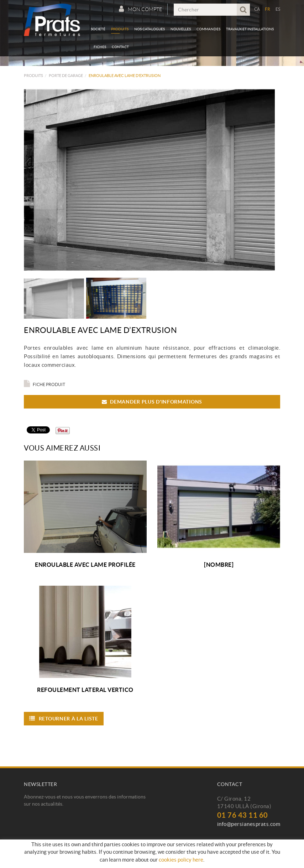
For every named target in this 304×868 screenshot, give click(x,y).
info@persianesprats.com (249, 824)
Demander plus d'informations (152, 402)
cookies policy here (181, 860)
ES (278, 9)
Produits (33, 76)
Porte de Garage (66, 76)
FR (268, 9)
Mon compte (140, 9)
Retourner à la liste (64, 718)
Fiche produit (44, 384)
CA (257, 9)
